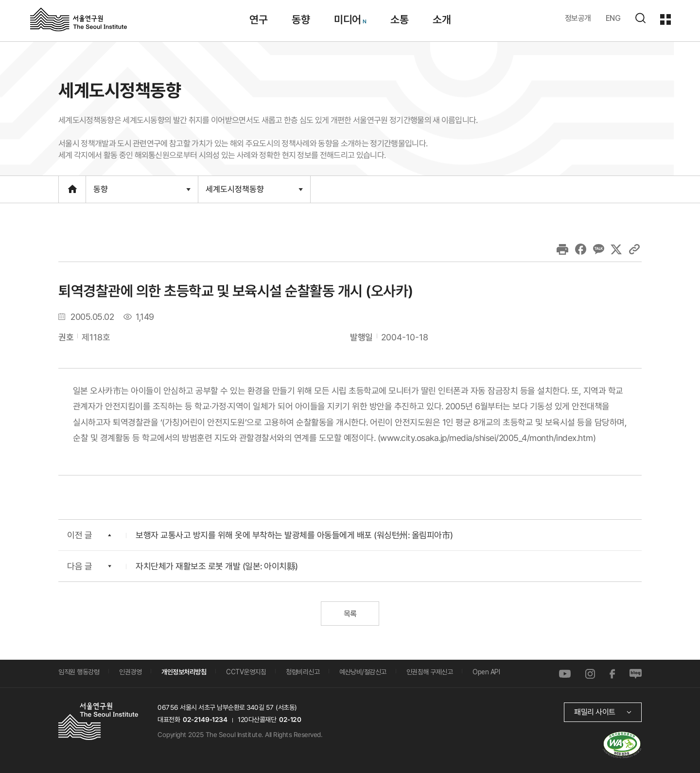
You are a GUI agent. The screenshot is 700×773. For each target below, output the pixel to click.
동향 (142, 193)
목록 (350, 614)
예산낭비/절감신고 (363, 672)
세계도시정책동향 (254, 193)
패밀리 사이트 (595, 712)
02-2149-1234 (205, 720)
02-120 (290, 720)
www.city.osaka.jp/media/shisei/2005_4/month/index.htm (487, 437)
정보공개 (578, 18)
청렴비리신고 (303, 672)
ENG (613, 18)
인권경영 (130, 672)
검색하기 (640, 18)
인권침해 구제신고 (430, 672)
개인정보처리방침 (184, 672)
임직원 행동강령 (79, 672)
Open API (486, 672)
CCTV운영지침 (246, 672)
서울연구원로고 (79, 19)
